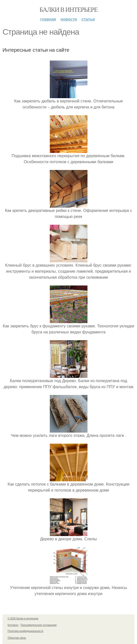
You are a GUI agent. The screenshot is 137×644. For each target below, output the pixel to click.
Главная (48, 19)
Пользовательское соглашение (39, 625)
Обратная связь (17, 638)
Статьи (88, 19)
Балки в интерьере (68, 10)
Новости (69, 19)
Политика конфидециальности (25, 631)
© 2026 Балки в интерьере (23, 619)
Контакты (13, 625)
